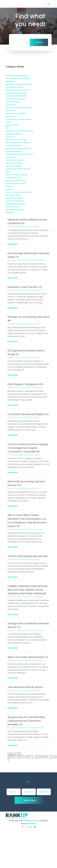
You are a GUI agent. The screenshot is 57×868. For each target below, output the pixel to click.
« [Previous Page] (13, 757)
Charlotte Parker (16, 728)
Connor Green (16, 630)
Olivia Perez (15, 324)
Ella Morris (14, 690)
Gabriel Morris (16, 529)
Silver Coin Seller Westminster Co (28, 657)
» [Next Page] (52, 757)
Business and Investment (28, 227)
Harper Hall (14, 357)
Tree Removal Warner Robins (25, 687)
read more (12, 244)
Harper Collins (16, 387)
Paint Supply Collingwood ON (25, 384)
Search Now (30, 800)
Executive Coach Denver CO (25, 287)
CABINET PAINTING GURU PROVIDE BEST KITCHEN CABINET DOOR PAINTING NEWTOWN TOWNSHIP (28, 590)
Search (39, 42)
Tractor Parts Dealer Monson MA (27, 556)
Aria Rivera (14, 559)
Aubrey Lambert (16, 660)
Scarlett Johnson (17, 260)
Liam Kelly (14, 488)
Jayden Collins (16, 290)
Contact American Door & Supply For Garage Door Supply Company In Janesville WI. (28, 448)
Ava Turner (14, 455)
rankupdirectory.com (32, 821)
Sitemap (33, 824)
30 (45, 757)
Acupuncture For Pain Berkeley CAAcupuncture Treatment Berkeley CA (26, 721)
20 (41, 757)
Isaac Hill (14, 227)
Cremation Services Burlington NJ (28, 414)
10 (38, 757)
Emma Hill (14, 417)
